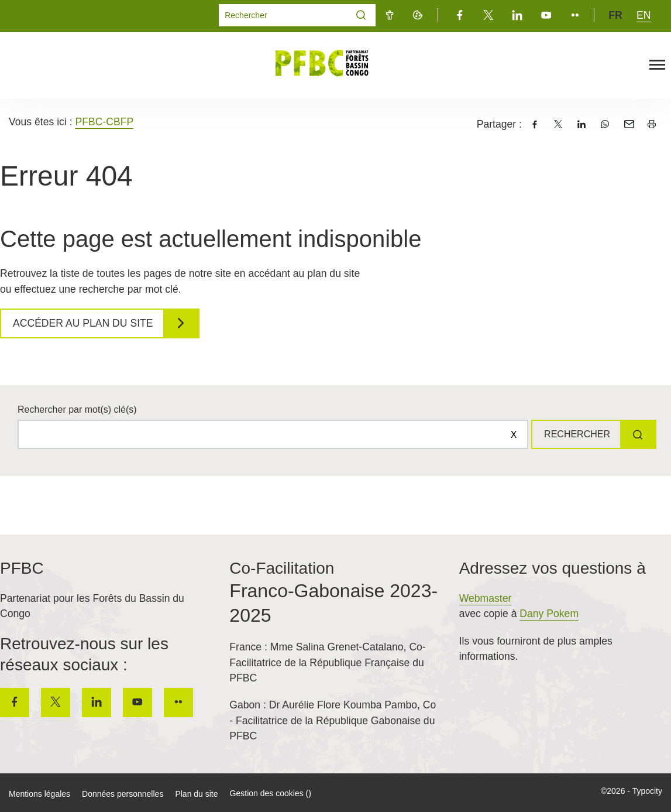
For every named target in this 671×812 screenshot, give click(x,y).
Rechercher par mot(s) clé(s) (77, 410)
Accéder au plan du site (86, 323)
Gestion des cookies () (271, 793)
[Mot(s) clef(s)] (283, 15)
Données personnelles (123, 794)
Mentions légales (39, 794)
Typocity (647, 791)
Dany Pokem (549, 614)
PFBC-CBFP (104, 122)
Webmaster (486, 598)
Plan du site (196, 794)
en (644, 15)
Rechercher (572, 434)
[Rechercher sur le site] (269, 434)
